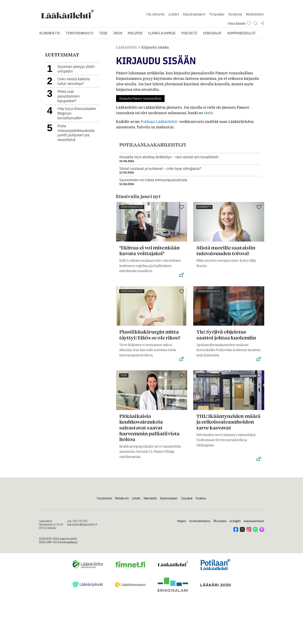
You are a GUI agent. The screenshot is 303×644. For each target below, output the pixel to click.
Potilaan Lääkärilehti (159, 131)
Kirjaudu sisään (155, 57)
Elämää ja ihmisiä (162, 43)
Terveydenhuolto (79, 43)
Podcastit (189, 43)
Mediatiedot (255, 19)
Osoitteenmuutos (200, 531)
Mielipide (135, 43)
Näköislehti (150, 508)
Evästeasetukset (254, 531)
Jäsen (118, 43)
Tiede (103, 43)
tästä (208, 122)
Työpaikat (217, 19)
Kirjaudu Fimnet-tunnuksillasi (140, 108)
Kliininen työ (50, 43)
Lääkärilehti (127, 57)
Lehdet (174, 19)
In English (235, 531)
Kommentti (204, 216)
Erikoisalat (212, 43)
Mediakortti (122, 508)
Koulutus (235, 19)
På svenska (220, 531)
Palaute (182, 531)
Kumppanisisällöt (242, 43)
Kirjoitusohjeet (194, 19)
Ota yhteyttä (155, 19)
